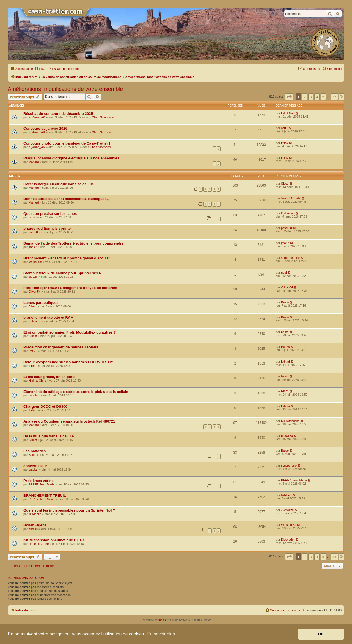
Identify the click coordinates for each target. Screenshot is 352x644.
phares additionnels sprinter (48, 228)
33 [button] (334, 97)
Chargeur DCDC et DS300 (45, 406)
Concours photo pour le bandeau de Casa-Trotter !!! (68, 143)
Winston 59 (289, 525)
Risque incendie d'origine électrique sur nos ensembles (71, 158)
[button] (289, 97)
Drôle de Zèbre (39, 544)
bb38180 (287, 436)
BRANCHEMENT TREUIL (45, 496)
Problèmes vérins (38, 481)
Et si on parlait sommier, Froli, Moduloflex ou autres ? (70, 332)
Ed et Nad (288, 113)
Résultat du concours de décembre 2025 (58, 114)
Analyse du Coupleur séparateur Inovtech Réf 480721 (69, 421)
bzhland (286, 495)
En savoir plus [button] (161, 634)
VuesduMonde (291, 198)
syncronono (289, 465)
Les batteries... (36, 451)
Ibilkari (33, 366)
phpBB (163, 620)
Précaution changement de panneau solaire (61, 347)
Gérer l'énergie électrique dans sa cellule (59, 184)
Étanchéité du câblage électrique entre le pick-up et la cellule (76, 392)
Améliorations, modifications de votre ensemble (65, 89)
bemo (285, 332)
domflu (33, 395)
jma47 (33, 247)
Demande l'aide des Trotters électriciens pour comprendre (73, 243)
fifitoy (285, 143)
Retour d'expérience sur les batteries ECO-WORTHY (68, 362)
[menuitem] (40, 69)
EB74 (285, 391)
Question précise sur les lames (50, 214)
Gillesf (33, 336)
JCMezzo (35, 514)
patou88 (34, 232)
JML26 (33, 277)
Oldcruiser (288, 213)
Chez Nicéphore (103, 117)
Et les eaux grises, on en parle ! (50, 377)
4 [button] (317, 97)
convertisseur (35, 466)
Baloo (285, 302)
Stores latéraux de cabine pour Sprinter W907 (63, 273)
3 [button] (311, 97)
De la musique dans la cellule (49, 436)
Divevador (288, 540)
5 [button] (323, 97)
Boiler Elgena (35, 525)
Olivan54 (35, 292)
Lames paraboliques (41, 303)
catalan (33, 470)
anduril (33, 529)
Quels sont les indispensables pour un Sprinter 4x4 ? (69, 510)
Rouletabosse (290, 421)
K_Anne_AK (37, 117)
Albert (33, 306)
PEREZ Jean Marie (42, 484)
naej (284, 273)
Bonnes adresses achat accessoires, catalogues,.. (67, 199)
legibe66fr (35, 262)
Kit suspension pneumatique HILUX (54, 540)
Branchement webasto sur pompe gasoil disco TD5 (67, 258)
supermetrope (290, 258)
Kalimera (35, 321)
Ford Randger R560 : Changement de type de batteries (70, 288)
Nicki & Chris (37, 381)
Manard (34, 162)
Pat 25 (33, 351)
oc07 (284, 128)
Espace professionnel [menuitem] (64, 68)
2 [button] (305, 97)
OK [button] (321, 634)
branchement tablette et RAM (48, 317)
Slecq (285, 184)
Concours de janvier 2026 (45, 128)
